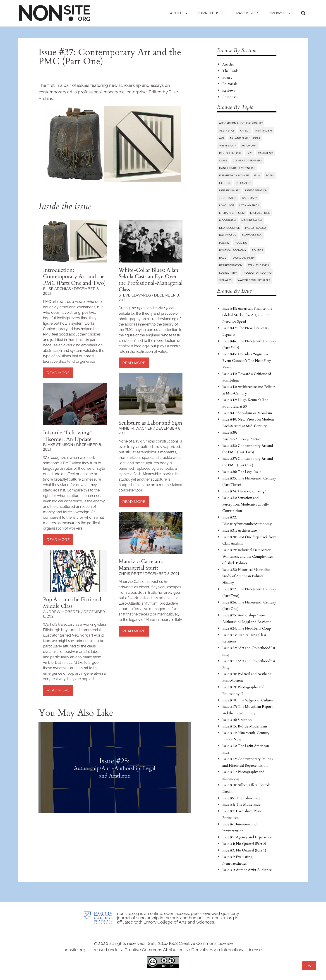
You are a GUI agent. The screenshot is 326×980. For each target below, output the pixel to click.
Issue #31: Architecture (240, 530)
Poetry (227, 78)
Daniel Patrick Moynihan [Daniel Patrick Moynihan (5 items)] (237, 168)
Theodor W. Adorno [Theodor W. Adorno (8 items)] (257, 273)
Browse (279, 13)
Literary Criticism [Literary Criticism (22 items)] (232, 213)
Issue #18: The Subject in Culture (248, 700)
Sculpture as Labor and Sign (150, 423)
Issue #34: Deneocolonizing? (244, 491)
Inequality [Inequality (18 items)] (243, 183)
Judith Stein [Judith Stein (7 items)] (228, 198)
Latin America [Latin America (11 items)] (249, 205)
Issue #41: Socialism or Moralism (247, 413)
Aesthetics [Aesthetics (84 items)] (227, 131)
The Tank (230, 71)
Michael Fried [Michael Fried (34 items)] (260, 213)
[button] (303, 13)
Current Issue (212, 13)
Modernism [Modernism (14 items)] (228, 220)
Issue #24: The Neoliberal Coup (247, 628)
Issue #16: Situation (237, 720)
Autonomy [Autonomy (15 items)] (249, 146)
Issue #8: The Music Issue (241, 805)
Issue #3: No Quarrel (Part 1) (244, 850)
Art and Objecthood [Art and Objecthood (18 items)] (245, 138)
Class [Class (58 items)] (223, 160)
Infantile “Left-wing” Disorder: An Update (67, 436)
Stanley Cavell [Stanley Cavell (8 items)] (259, 265)
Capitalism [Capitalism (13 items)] (266, 153)
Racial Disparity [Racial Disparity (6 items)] (243, 258)
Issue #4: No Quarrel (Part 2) (244, 844)
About (179, 13)
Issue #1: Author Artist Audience (247, 870)
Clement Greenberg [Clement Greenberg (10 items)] (247, 160)
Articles (228, 64)
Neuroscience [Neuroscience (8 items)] (229, 228)
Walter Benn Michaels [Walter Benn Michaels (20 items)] (254, 280)
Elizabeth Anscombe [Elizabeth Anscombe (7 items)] (234, 175)
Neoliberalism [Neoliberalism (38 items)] (252, 220)
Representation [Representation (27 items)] (231, 265)
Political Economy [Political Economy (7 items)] (233, 250)
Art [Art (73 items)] (222, 138)
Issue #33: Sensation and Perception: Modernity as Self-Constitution (246, 504)
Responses (230, 97)
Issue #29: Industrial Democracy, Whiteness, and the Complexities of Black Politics (247, 557)
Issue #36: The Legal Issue (242, 472)
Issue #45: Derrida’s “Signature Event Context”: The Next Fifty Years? (247, 361)
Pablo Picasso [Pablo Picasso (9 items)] (255, 228)
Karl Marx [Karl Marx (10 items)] (250, 198)
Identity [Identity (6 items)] (225, 183)
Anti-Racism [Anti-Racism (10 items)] (264, 131)
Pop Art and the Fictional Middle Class (72, 603)
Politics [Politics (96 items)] (257, 250)
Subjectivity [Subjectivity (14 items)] (228, 273)
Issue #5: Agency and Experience (247, 837)
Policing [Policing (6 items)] (241, 243)
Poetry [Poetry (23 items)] (224, 243)
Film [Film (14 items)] (257, 175)
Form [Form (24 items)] (270, 175)
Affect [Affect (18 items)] (245, 131)
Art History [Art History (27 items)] (228, 146)
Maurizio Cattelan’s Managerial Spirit (141, 565)
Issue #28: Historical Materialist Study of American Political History (246, 576)
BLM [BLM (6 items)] (250, 153)
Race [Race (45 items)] (223, 258)
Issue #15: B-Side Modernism (245, 726)
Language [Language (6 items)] (227, 205)
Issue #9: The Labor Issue (241, 798)
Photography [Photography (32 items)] (252, 235)
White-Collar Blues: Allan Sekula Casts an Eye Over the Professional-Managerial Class (151, 280)
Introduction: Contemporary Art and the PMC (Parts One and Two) (74, 277)
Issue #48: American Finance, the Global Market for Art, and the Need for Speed (247, 315)
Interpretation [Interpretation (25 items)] (256, 190)
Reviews (229, 90)
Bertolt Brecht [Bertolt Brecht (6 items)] (230, 153)
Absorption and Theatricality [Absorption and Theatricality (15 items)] (241, 123)
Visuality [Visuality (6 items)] (226, 280)
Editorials (230, 84)
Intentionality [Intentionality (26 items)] (229, 190)
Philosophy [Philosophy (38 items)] (228, 235)
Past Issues (248, 13)
